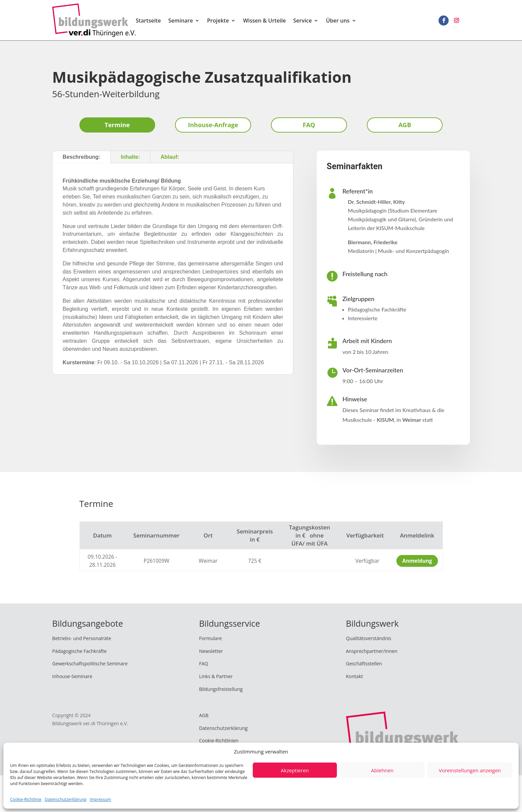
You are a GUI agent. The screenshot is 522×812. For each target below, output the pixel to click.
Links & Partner (216, 676)
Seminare (181, 21)
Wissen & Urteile (264, 21)
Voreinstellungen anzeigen (470, 770)
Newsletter (211, 651)
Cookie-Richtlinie (26, 799)
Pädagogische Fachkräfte (79, 651)
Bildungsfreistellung (221, 689)
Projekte (218, 21)
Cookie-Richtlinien (219, 741)
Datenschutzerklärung (66, 799)
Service (302, 21)
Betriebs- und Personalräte (82, 638)
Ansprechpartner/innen (372, 651)
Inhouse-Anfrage (213, 125)
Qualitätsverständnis (369, 638)
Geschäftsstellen (364, 663)
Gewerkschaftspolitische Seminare (90, 663)
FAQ (309, 125)
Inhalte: (130, 157)
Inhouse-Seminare (72, 676)
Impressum (100, 799)
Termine (117, 125)
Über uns (338, 21)
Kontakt (355, 676)
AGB (405, 125)
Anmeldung (417, 561)
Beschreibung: (81, 157)
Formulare (210, 638)
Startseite (148, 21)
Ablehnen (382, 770)
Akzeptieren (295, 770)
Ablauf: (170, 157)
